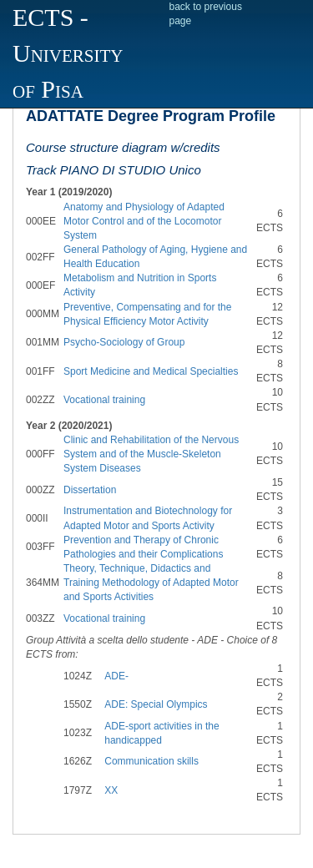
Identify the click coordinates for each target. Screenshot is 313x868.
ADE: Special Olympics (156, 704)
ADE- (116, 676)
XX (111, 790)
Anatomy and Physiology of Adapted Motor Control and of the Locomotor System (144, 221)
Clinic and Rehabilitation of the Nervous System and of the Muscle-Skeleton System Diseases (151, 454)
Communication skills (151, 761)
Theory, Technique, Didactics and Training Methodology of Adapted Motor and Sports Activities (151, 583)
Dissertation (90, 490)
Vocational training (104, 400)
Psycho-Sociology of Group (124, 342)
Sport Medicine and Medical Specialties (151, 371)
